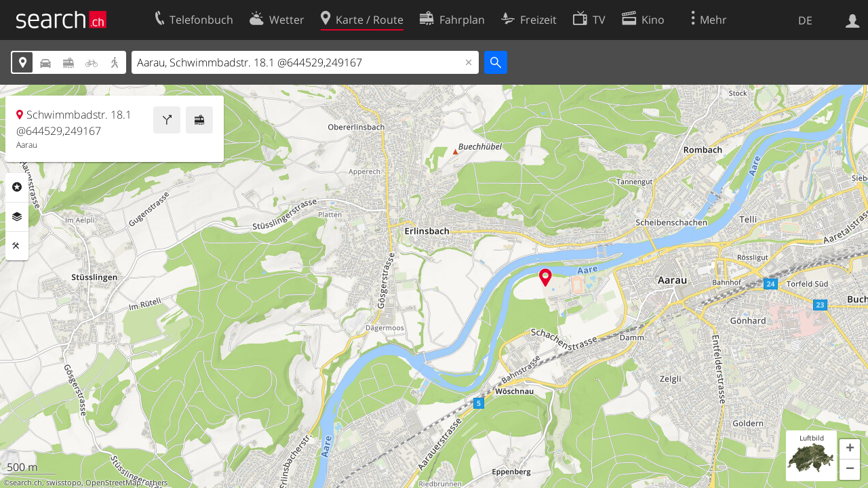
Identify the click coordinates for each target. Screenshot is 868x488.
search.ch (26, 483)
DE (805, 20)
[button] (850, 449)
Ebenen (17, 217)
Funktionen (17, 246)
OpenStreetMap (113, 483)
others (156, 483)
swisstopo (64, 483)
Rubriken (17, 187)
